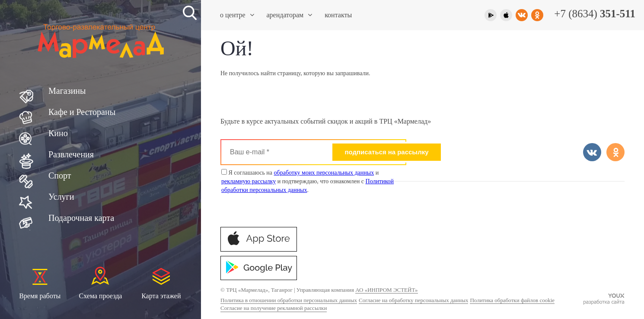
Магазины (67, 91)
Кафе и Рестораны (82, 112)
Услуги (61, 197)
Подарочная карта (81, 218)
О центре (237, 15)
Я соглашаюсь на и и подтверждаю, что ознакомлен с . (308, 181)
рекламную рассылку (249, 181)
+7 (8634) (595, 14)
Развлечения (71, 154)
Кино (58, 133)
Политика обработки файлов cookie (512, 300)
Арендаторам (290, 15)
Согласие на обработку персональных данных (413, 300)
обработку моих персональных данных (324, 173)
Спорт (60, 175)
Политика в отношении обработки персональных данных (289, 300)
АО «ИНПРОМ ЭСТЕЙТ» (386, 290)
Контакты (338, 15)
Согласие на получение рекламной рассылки (274, 308)
